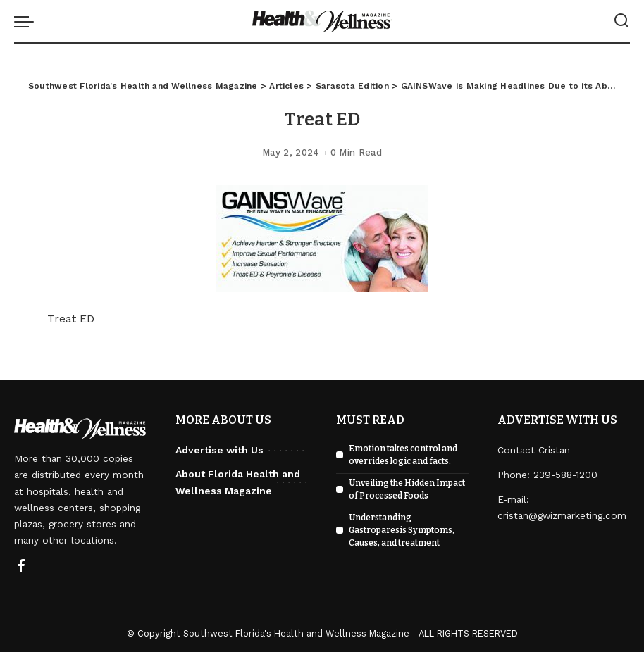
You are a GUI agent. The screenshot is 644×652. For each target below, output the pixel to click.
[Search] (621, 21)
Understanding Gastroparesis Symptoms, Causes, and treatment (402, 530)
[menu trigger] (27, 21)
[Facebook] (21, 567)
